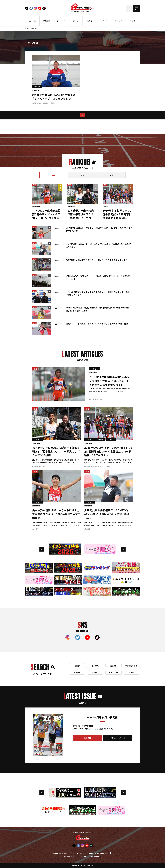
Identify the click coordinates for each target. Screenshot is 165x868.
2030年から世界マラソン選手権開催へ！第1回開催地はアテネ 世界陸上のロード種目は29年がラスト (118, 218)
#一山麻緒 (35, 467)
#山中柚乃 (35, 529)
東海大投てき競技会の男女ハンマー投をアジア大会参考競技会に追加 (97, 260)
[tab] (54, 175)
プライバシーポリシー (78, 853)
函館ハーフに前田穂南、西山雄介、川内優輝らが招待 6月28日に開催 (97, 324)
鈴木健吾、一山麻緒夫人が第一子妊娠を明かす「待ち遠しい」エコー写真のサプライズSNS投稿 (56, 452)
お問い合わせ (94, 857)
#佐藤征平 (87, 529)
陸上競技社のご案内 (60, 853)
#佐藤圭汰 (45, 103)
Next (123, 549)
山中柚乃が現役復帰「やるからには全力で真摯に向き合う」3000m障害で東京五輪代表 (56, 514)
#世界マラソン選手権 (104, 467)
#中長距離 (52, 103)
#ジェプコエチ (99, 400)
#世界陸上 (87, 467)
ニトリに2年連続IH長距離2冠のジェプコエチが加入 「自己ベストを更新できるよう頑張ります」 (109, 381)
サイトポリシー (69, 857)
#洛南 (39, 103)
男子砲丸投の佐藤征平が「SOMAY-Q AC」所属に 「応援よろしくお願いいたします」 (107, 514)
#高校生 (34, 103)
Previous (42, 549)
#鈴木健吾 (42, 467)
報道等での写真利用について (99, 853)
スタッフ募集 (82, 857)
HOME (27, 29)
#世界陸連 (94, 467)
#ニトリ (92, 400)
